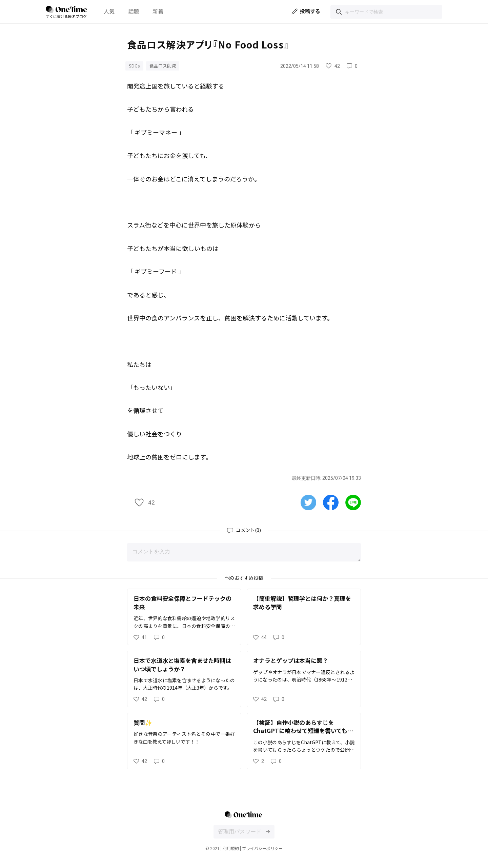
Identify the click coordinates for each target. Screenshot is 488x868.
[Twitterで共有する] (308, 502)
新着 (158, 11)
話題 (134, 11)
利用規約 (231, 848)
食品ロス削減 (163, 66)
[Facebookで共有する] (331, 502)
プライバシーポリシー (262, 848)
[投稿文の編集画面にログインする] (268, 832)
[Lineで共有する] (353, 502)
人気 (109, 11)
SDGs (134, 66)
